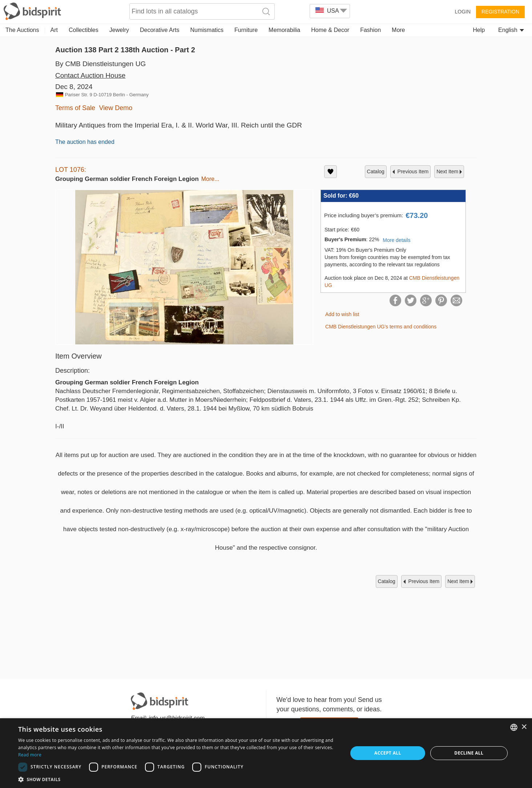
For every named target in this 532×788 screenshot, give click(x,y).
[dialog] (266, 753)
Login (463, 12)
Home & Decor (330, 30)
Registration (500, 12)
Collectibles (84, 30)
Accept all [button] (388, 753)
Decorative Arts (160, 30)
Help (479, 30)
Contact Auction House (90, 75)
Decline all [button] (469, 753)
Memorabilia (284, 30)
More (398, 30)
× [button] (524, 727)
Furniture (246, 30)
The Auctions (22, 30)
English (511, 30)
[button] (178, 779)
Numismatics (207, 30)
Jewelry (119, 30)
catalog (376, 171)
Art (54, 30)
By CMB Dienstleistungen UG (100, 64)
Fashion (370, 30)
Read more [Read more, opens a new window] (30, 755)
